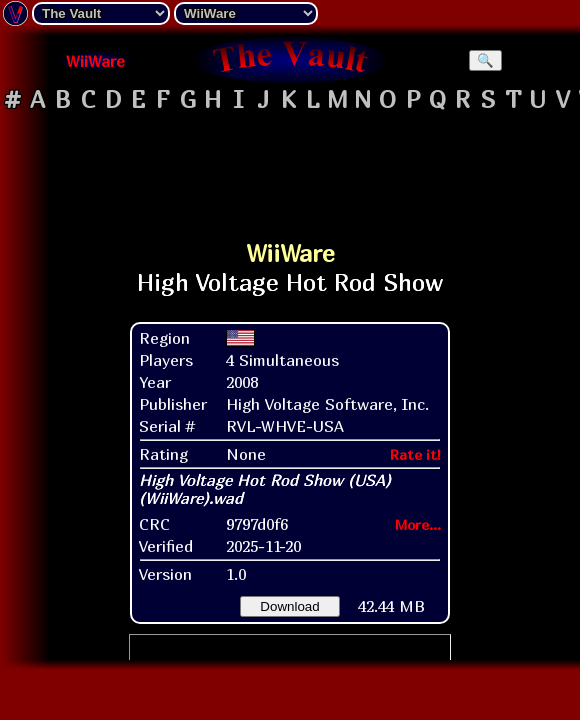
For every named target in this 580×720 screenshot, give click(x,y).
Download (289, 606)
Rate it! (415, 454)
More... (418, 524)
